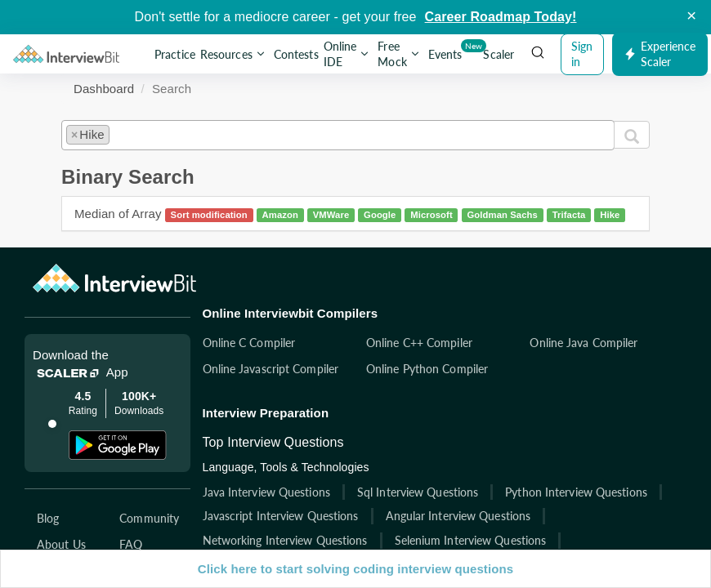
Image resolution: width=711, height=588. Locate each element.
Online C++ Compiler (444, 343)
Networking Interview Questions (310, 540)
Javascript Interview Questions (305, 516)
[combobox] (338, 135)
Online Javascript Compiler (295, 369)
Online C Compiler (274, 343)
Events (447, 51)
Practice (175, 54)
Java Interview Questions (291, 492)
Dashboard (104, 89)
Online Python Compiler (452, 369)
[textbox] (118, 132)
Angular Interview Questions (483, 516)
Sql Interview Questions (442, 492)
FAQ (144, 544)
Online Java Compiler (609, 343)
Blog (48, 518)
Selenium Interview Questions (495, 540)
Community (162, 518)
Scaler (499, 54)
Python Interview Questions (601, 492)
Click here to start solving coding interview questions (355, 569)
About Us (61, 544)
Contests (296, 54)
